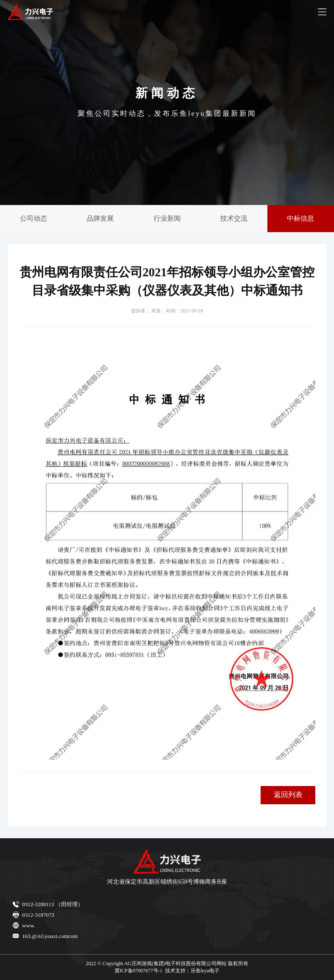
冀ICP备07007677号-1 (139, 971)
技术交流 (234, 218)
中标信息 (300, 218)
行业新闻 (167, 218)
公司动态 (34, 218)
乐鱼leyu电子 (205, 971)
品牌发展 (100, 218)
